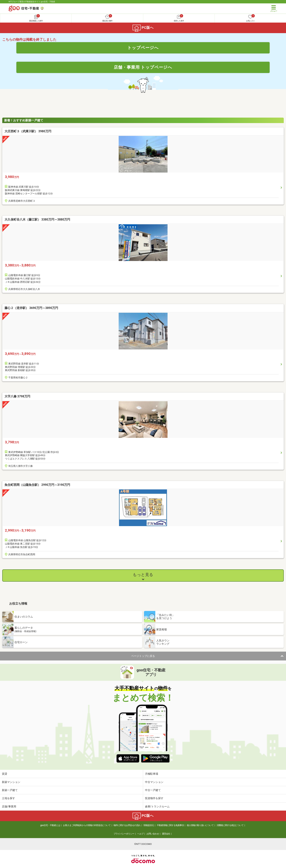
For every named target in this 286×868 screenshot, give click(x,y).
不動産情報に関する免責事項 (170, 825)
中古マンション (154, 782)
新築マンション (11, 782)
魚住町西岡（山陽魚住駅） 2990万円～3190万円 (37, 485)
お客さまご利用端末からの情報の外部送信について (87, 825)
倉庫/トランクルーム (157, 806)
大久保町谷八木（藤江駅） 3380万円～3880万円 (37, 219)
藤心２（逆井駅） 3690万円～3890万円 (31, 308)
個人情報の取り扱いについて (200, 825)
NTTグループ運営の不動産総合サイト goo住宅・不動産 (32, 2)
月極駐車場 (152, 774)
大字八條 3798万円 (17, 396)
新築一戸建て (10, 790)
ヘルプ (140, 834)
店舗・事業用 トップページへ (143, 67)
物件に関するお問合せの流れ (127, 825)
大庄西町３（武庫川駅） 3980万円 (28, 131)
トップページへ (143, 48)
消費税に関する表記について (230, 825)
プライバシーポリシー (124, 834)
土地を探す (8, 798)
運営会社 (166, 834)
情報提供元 (149, 825)
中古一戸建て (153, 790)
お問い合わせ (153, 834)
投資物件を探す (154, 798)
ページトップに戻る (143, 656)
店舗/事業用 (9, 806)
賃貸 (5, 774)
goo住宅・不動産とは (50, 825)
